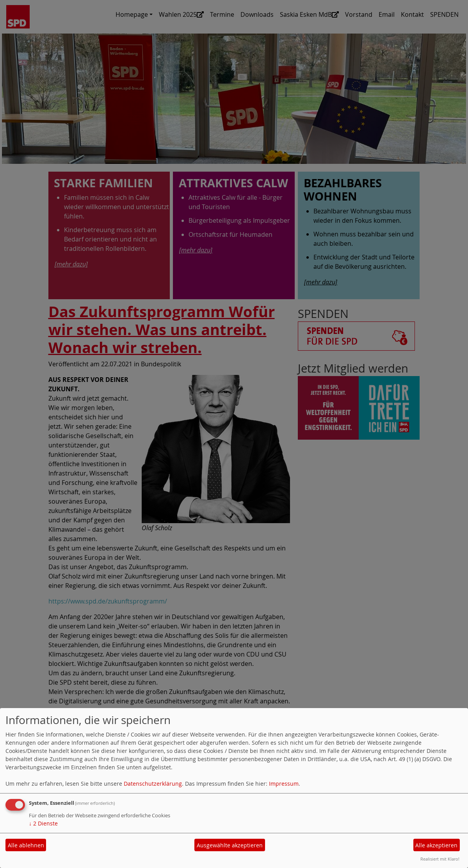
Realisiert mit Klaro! (440, 859)
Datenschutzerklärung (153, 784)
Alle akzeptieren (436, 845)
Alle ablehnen (26, 845)
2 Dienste (43, 823)
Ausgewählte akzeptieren (230, 845)
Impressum (284, 784)
